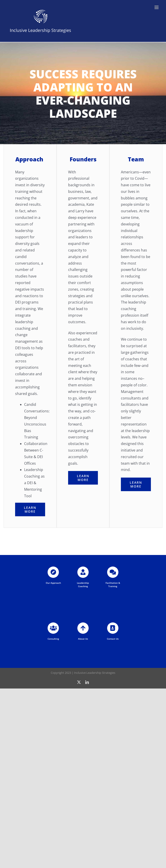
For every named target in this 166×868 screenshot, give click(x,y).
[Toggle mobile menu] (157, 7)
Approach (29, 159)
